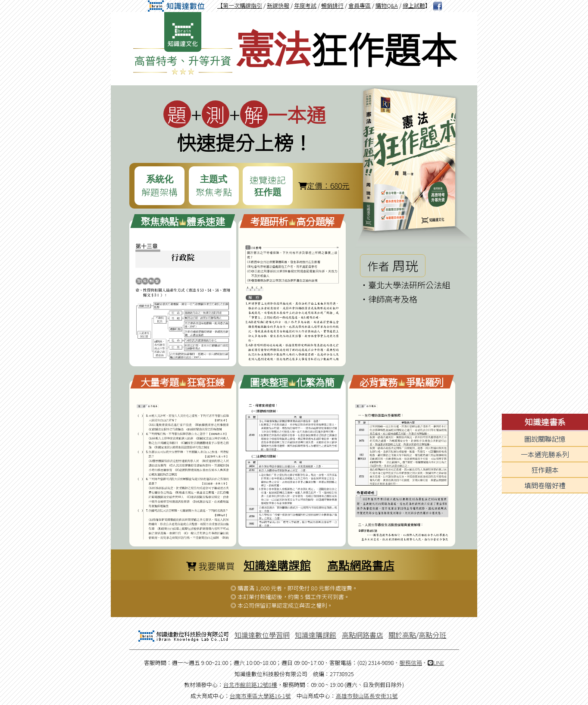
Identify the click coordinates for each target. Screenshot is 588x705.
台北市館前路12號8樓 (250, 685)
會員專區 (360, 5)
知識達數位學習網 (262, 635)
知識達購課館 (277, 565)
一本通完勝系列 (545, 454)
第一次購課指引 (242, 5)
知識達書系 (545, 422)
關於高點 (402, 635)
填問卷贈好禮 (545, 485)
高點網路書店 (361, 565)
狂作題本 (545, 470)
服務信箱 (411, 663)
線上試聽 (414, 5)
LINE (436, 663)
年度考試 (305, 5)
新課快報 (278, 5)
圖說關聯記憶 (545, 439)
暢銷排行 (332, 5)
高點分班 (432, 635)
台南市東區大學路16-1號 (260, 696)
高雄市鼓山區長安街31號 (367, 696)
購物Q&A (387, 5)
